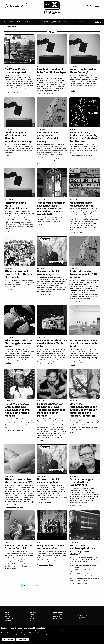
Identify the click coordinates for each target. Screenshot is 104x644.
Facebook (32, 617)
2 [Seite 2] (8, 586)
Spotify (31, 621)
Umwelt (46, 95)
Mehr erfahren (8, 640)
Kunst (41, 225)
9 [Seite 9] (27, 586)
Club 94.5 (7, 617)
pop (8, 290)
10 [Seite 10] (30, 586)
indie (21, 508)
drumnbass (89, 157)
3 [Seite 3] (11, 586)
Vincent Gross (8, 559)
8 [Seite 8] (24, 586)
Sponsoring (56, 617)
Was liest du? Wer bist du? (23, 552)
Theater (41, 441)
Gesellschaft (15, 94)
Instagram (32, 615)
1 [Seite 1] (6, 586)
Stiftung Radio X (9, 619)
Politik (8, 94)
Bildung (86, 584)
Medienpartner (57, 615)
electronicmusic (80, 157)
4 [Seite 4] (14, 586)
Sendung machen (58, 619)
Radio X (14, 26)
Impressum (8, 621)
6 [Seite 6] (19, 586)
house (73, 157)
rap (22, 431)
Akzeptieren (23, 640)
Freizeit (9, 364)
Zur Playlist (98, 21)
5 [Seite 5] (16, 586)
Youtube (31, 619)
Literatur (78, 506)
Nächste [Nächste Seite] (36, 586)
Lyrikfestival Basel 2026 (86, 489)
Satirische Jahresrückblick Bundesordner (51, 552)
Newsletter (8, 615)
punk (11, 290)
